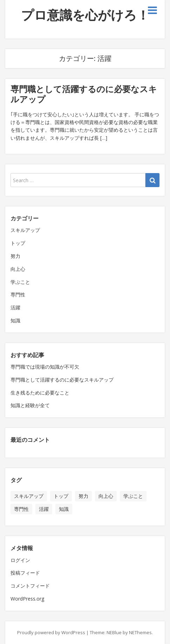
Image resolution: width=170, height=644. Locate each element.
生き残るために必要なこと (40, 393)
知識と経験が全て (30, 405)
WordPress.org (27, 599)
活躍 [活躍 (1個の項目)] (44, 509)
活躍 (15, 307)
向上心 (18, 269)
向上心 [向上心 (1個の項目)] (106, 496)
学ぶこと (20, 282)
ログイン (20, 560)
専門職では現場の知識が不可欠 (45, 367)
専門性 (18, 294)
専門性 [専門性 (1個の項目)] (21, 509)
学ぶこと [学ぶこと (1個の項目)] (133, 496)
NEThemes (140, 632)
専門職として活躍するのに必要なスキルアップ (84, 94)
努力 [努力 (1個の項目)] (83, 496)
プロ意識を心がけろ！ (85, 15)
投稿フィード (25, 573)
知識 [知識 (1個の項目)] (64, 509)
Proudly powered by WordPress (51, 632)
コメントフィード (30, 586)
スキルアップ (25, 230)
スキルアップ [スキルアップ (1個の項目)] (29, 496)
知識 (15, 320)
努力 (15, 256)
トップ (18, 243)
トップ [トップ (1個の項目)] (61, 496)
